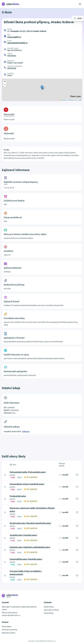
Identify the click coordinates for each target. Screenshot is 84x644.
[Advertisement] (42, 442)
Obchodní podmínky (10, 630)
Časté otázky (7, 627)
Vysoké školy (49, 613)
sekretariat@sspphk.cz (17, 43)
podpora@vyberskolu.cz (11, 615)
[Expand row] (5, 475)
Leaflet (63, 100)
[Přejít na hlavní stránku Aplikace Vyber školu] (10, 4)
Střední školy (49, 607)
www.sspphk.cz (14, 37)
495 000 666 (12, 68)
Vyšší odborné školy (51, 610)
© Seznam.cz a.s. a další (74, 100)
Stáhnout (26, 432)
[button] (42, 88)
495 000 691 (12, 56)
